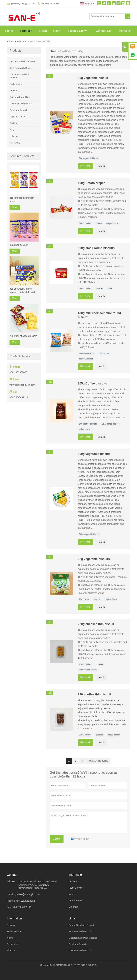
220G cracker (85, 664)
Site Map (73, 907)
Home (9, 31)
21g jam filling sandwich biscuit (22, 200)
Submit (57, 839)
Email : (10, 894)
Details (101, 166)
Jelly (12, 130)
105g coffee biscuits (88, 424)
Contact (12, 875)
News (43, 31)
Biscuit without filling (20, 97)
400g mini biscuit (87, 353)
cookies (99, 664)
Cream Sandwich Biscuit (22, 62)
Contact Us (103, 31)
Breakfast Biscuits (19, 110)
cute (110, 288)
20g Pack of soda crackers (23, 336)
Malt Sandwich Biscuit (21, 104)
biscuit (97, 599)
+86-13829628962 (50, 3)
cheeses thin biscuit (88, 670)
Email (85, 166)
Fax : (9, 907)
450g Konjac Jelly (19, 245)
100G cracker (85, 223)
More (15, 207)
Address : (12, 881)
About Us (125, 31)
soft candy (15, 143)
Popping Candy (17, 117)
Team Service (76, 888)
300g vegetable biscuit (89, 534)
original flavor (112, 223)
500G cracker (85, 288)
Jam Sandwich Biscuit (21, 68)
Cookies (100, 288)
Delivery (73, 881)
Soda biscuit (16, 84)
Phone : (11, 901)
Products (26, 31)
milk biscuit (104, 353)
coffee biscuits (114, 735)
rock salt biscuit (86, 359)
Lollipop (13, 136)
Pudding (14, 123)
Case (57, 31)
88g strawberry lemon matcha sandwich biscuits (23, 290)
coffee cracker (85, 429)
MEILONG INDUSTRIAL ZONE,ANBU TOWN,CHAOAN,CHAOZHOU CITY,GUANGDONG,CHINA (37, 885)
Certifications (75, 900)
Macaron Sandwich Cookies (83, 938)
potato (99, 223)
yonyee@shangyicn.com (23, 3)
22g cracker (84, 599)
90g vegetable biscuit (89, 158)
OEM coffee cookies (111, 424)
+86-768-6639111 (19, 397)
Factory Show (77, 31)
